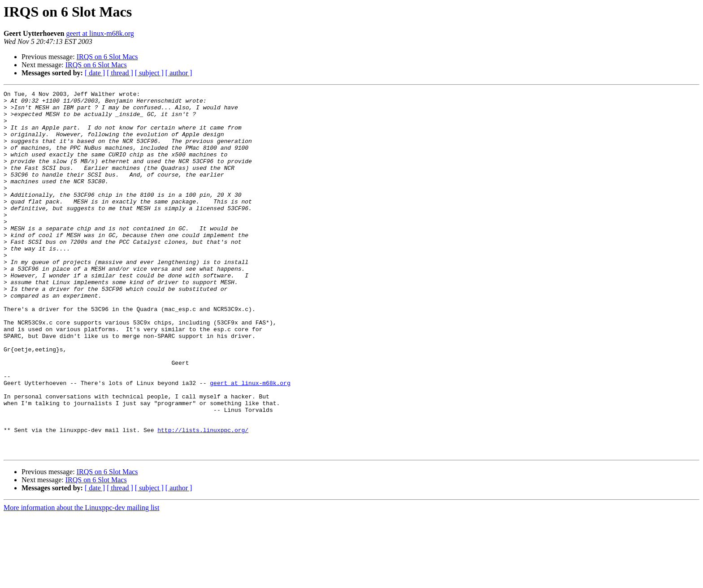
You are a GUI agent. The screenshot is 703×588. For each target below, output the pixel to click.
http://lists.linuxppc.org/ (203, 498)
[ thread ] (120, 73)
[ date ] (95, 73)
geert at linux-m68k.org (100, 33)
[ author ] (179, 73)
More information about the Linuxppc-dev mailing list (81, 580)
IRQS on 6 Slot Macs (107, 57)
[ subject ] (149, 73)
